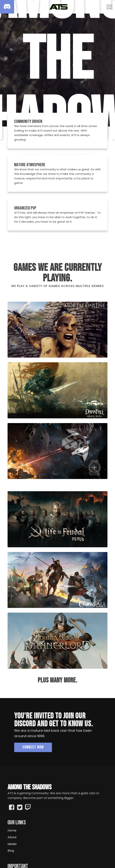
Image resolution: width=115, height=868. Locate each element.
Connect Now (33, 747)
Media (12, 844)
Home (12, 830)
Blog (11, 851)
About (12, 837)
